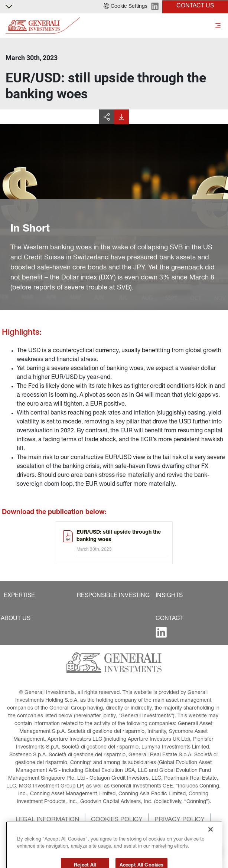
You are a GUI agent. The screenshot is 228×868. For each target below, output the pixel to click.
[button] (126, 7)
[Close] (211, 841)
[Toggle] (218, 26)
